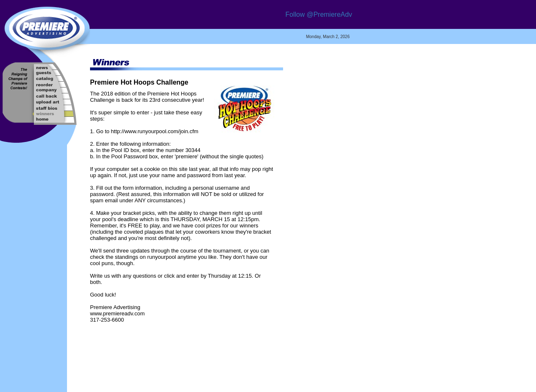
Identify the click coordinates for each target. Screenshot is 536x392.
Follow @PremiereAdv (318, 14)
